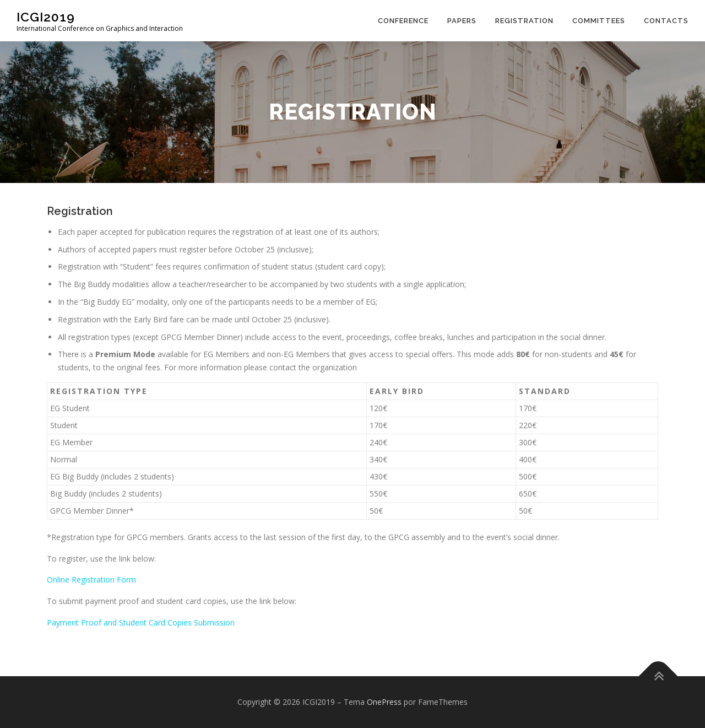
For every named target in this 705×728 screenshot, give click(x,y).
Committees (599, 21)
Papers (462, 21)
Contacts (666, 21)
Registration (524, 21)
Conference (403, 21)
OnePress (384, 702)
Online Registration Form (91, 579)
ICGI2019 (46, 17)
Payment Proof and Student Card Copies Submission (141, 622)
